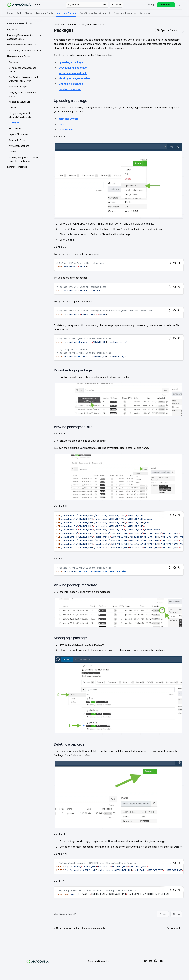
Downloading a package (73, 68)
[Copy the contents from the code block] (174, 263)
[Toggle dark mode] (180, 5)
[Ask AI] (179, 263)
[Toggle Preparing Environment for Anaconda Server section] (24, 37)
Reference (145, 14)
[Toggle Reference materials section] (24, 167)
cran (61, 124)
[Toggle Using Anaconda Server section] (24, 56)
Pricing (150, 5)
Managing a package (71, 84)
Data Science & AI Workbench (95, 14)
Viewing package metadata (75, 78)
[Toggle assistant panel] (116, 5)
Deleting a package (70, 89)
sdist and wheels (68, 119)
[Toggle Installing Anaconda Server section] (24, 45)
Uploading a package (71, 62)
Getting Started (25, 14)
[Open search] (87, 5)
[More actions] (181, 30)
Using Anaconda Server (93, 24)
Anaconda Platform (66, 14)
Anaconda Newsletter (98, 961)
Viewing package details (73, 73)
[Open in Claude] (167, 30)
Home (10, 14)
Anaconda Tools (44, 14)
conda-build (66, 129)
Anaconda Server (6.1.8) (66, 24)
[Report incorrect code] (170, 263)
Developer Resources (125, 14)
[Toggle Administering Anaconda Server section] (24, 51)
